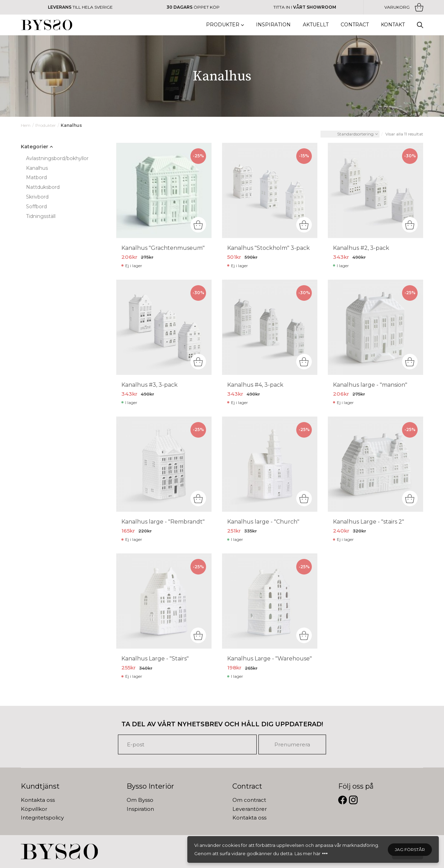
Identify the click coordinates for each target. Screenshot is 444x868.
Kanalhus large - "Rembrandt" (163, 522)
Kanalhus (37, 168)
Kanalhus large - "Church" (263, 522)
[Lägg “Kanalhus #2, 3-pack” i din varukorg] (410, 225)
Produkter (223, 25)
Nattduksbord (43, 187)
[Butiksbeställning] (350, 134)
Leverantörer (250, 809)
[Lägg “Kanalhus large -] (304, 498)
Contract (355, 25)
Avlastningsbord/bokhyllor (57, 158)
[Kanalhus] (164, 190)
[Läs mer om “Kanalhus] (198, 225)
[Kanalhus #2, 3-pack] (375, 190)
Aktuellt (316, 25)
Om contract (249, 800)
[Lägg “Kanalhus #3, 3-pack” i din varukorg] (198, 362)
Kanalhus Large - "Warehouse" (270, 659)
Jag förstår (410, 849)
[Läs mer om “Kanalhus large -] (410, 362)
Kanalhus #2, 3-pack (361, 248)
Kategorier (35, 147)
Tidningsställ (41, 216)
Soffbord (36, 207)
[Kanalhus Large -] (375, 464)
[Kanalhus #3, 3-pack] (164, 327)
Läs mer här (308, 853)
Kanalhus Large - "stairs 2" (369, 522)
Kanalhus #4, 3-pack (255, 385)
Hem (26, 125)
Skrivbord (37, 197)
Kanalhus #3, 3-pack (150, 385)
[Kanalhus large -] (375, 327)
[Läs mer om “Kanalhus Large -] (410, 498)
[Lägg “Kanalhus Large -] (304, 635)
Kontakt (393, 25)
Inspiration (273, 25)
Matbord (36, 177)
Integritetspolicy (42, 818)
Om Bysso (140, 800)
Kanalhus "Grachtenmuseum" (163, 248)
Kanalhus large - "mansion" (370, 385)
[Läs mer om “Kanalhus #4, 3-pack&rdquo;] (304, 362)
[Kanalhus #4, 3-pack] (270, 327)
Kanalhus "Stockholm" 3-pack (268, 248)
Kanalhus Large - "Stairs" (155, 659)
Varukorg (404, 7)
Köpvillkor (34, 809)
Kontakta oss (38, 800)
